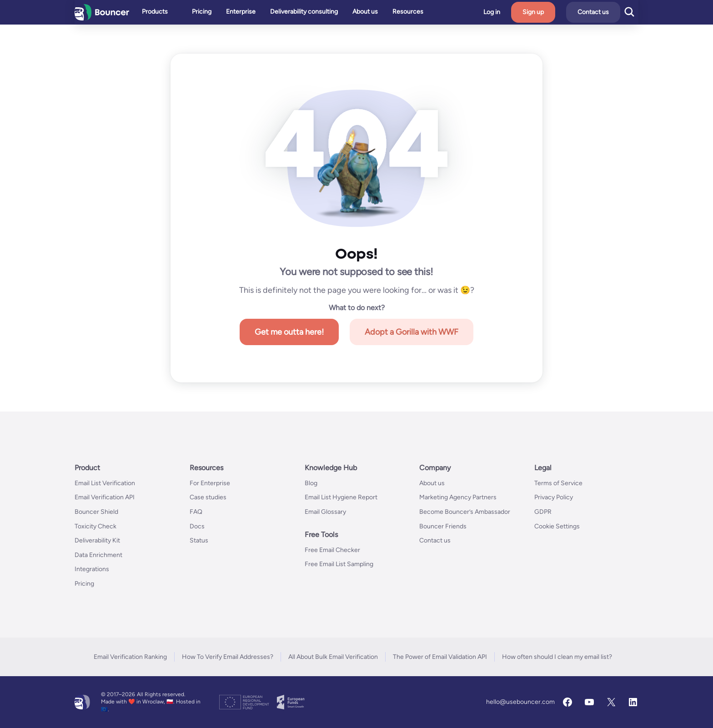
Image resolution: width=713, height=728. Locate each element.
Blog (311, 483)
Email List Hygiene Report (341, 497)
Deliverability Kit (97, 540)
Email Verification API (105, 497)
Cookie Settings (557, 526)
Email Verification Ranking (130, 657)
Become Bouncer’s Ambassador (465, 512)
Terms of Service (558, 483)
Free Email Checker (332, 550)
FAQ (196, 512)
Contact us (611, 12)
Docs (197, 526)
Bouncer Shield (96, 512)
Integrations (92, 569)
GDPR (543, 512)
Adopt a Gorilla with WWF (412, 332)
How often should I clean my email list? (557, 657)
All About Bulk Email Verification (333, 657)
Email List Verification (105, 483)
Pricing (84, 584)
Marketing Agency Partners (458, 497)
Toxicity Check (95, 526)
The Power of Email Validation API (440, 657)
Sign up (551, 12)
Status (199, 540)
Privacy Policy (554, 497)
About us (432, 483)
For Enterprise (210, 483)
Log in (510, 12)
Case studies (208, 497)
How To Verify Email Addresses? (228, 657)
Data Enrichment (98, 555)
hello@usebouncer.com (520, 702)
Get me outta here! (289, 332)
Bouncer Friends (443, 526)
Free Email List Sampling (339, 564)
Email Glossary (325, 512)
